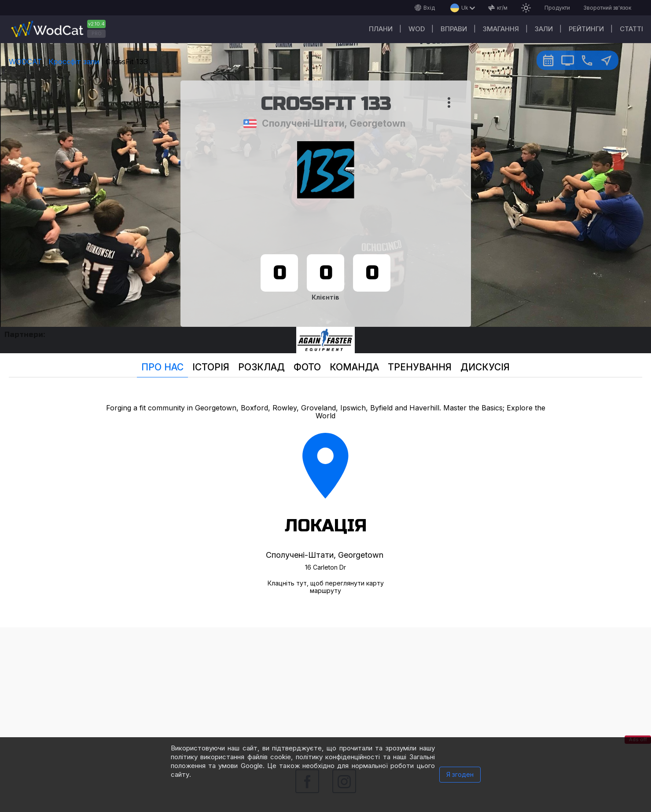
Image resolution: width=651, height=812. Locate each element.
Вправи (454, 29)
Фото (307, 367)
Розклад (261, 367)
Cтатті (631, 29)
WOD (417, 29)
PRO (97, 33)
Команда (354, 367)
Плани (381, 29)
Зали (544, 29)
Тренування (420, 367)
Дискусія (485, 367)
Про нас (162, 367)
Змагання (501, 29)
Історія (211, 367)
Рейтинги (586, 29)
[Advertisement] (326, 689)
